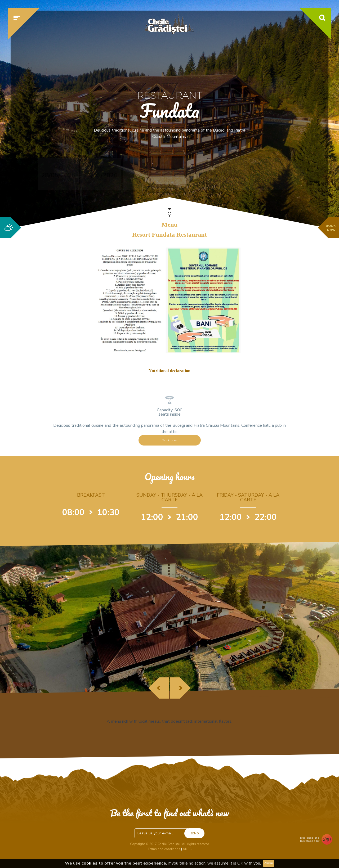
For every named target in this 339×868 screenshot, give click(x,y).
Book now (170, 440)
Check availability (266, 174)
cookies (90, 863)
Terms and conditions (164, 849)
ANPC (187, 849)
